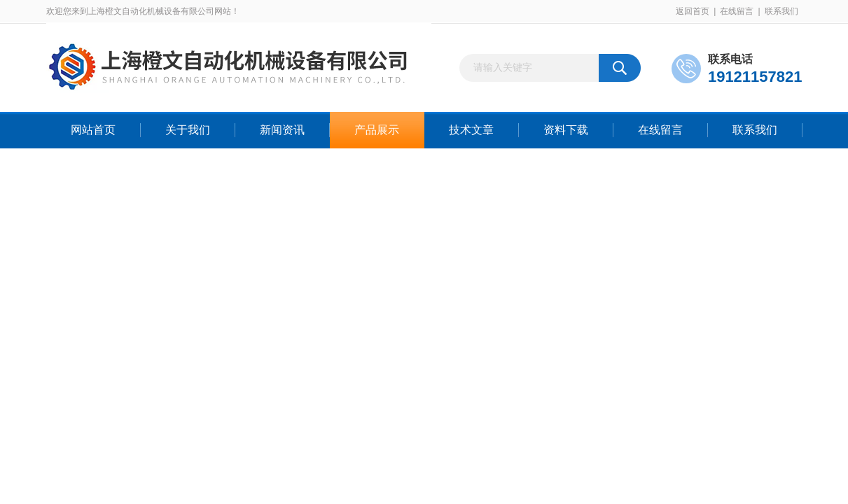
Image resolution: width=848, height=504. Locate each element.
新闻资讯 (282, 130)
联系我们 (781, 11)
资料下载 (566, 130)
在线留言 (737, 11)
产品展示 (377, 130)
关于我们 (188, 130)
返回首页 (693, 11)
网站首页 (93, 130)
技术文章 (471, 130)
